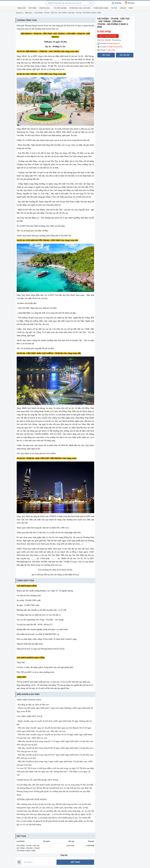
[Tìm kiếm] (91, 3)
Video (131, 8)
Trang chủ (21, 8)
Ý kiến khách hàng (101, 8)
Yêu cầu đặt (125, 55)
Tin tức (114, 8)
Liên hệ (123, 8)
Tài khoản (117, 3)
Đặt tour (75, 862)
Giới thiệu (32, 8)
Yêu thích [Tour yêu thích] (130, 3)
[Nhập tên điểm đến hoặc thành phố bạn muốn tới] (67, 3)
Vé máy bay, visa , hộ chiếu (80, 8)
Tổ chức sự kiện (60, 8)
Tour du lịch (45, 8)
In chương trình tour (108, 36)
